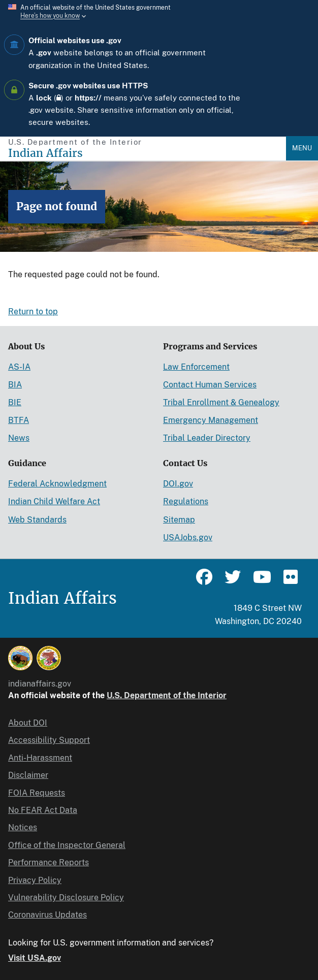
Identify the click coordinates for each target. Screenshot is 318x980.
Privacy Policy (35, 880)
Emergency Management (211, 420)
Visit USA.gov (35, 958)
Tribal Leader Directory (207, 438)
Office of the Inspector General (67, 845)
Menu (302, 148)
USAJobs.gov (188, 537)
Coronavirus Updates (47, 915)
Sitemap (179, 520)
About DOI (28, 723)
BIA (15, 385)
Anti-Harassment (40, 758)
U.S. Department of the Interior (167, 695)
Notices (23, 827)
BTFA (19, 420)
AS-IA (19, 367)
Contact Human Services (210, 385)
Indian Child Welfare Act (54, 501)
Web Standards (37, 520)
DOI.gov (178, 484)
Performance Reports (49, 862)
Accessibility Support (49, 740)
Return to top (33, 312)
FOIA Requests (37, 793)
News (19, 438)
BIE (15, 402)
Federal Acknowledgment (57, 484)
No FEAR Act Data (43, 810)
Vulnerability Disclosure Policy (66, 897)
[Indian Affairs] (147, 153)
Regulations (186, 501)
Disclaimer (28, 775)
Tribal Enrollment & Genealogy (221, 402)
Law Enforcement (196, 367)
